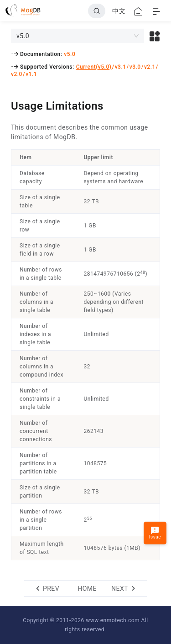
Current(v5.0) (94, 67)
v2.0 (17, 74)
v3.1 (121, 67)
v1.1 (31, 74)
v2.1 (150, 67)
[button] (155, 36)
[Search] (97, 11)
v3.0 (135, 67)
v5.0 (70, 54)
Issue (155, 533)
